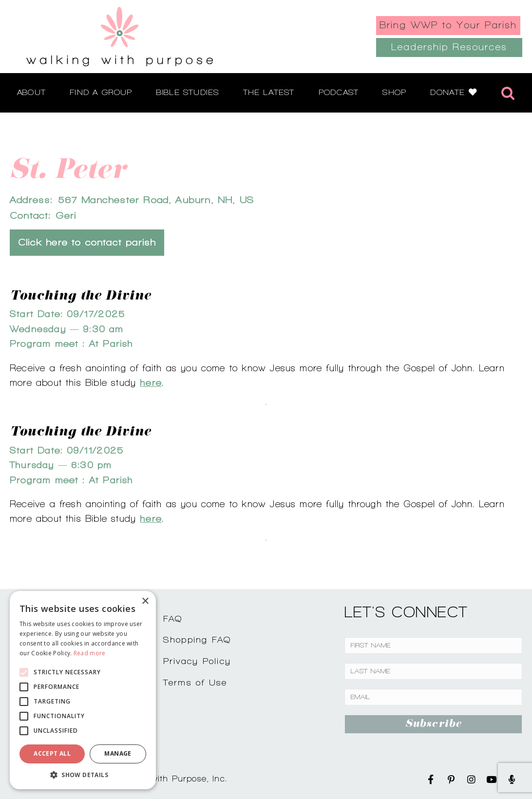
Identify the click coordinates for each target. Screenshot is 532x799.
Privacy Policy (197, 661)
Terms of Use (195, 682)
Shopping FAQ (197, 639)
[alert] (83, 690)
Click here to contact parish (87, 242)
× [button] (145, 601)
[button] (83, 775)
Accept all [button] (52, 753)
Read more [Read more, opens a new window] (90, 653)
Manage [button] (118, 753)
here (151, 382)
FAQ (173, 618)
